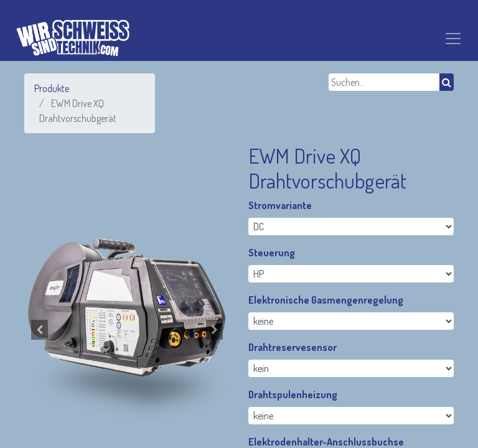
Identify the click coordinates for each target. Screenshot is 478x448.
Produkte (52, 88)
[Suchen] (447, 82)
